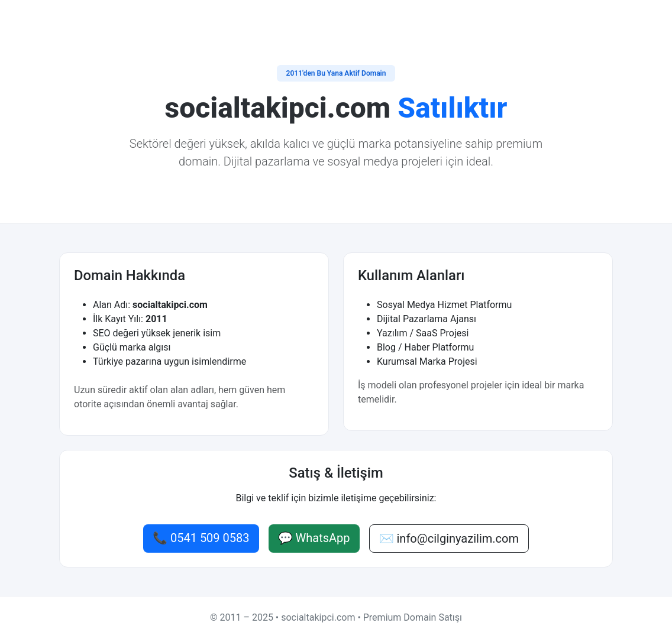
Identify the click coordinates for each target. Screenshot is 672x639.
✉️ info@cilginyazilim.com (449, 539)
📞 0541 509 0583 (201, 538)
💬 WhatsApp (314, 538)
